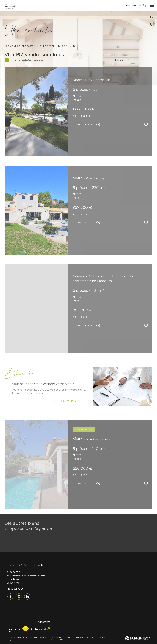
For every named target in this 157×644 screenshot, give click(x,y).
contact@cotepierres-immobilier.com (26, 576)
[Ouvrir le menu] (152, 5)
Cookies (68, 639)
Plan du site (69, 637)
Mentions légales (83, 637)
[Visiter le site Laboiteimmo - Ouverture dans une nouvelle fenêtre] (138, 638)
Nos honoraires (56, 637)
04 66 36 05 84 (14, 572)
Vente (51, 46)
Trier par (119, 60)
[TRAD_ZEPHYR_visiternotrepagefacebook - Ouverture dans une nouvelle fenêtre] (10, 596)
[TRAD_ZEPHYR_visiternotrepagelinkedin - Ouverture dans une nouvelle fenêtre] (27, 596)
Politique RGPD (57, 639)
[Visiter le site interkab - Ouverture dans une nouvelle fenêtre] (41, 628)
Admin (94, 637)
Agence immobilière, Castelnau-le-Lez (25, 46)
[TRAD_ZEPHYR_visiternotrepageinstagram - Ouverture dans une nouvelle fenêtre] (18, 596)
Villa (68, 46)
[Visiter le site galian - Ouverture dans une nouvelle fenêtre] (14, 628)
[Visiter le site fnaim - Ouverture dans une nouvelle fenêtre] (26, 629)
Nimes (60, 46)
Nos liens (103, 637)
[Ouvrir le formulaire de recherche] (136, 5)
